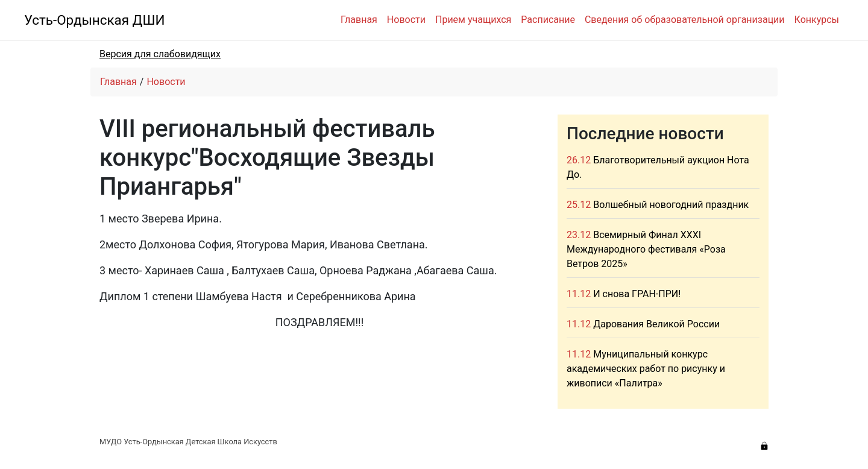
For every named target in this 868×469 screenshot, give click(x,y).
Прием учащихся (473, 20)
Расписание (548, 20)
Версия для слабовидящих (160, 54)
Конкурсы (817, 20)
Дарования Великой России (656, 324)
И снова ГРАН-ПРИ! (637, 294)
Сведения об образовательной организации (685, 20)
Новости (406, 20)
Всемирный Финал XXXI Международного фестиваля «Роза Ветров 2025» (646, 249)
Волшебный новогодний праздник (671, 205)
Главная (359, 20)
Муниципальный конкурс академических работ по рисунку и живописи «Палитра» (646, 369)
